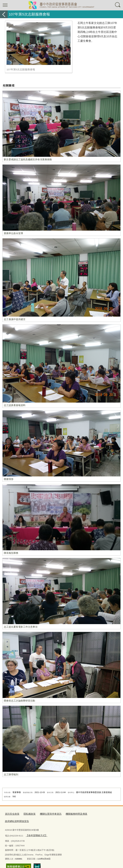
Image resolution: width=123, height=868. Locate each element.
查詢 (118, 5)
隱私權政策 (27, 813)
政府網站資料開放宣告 (93, 813)
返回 (4, 14)
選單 (5, 5)
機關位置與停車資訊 (46, 813)
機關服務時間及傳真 (69, 813)
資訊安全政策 (11, 813)
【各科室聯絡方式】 (35, 827)
